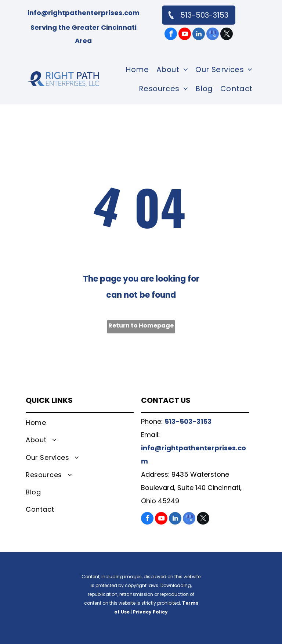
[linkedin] (199, 35)
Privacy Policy (150, 612)
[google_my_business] (213, 35)
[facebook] (171, 35)
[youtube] (185, 35)
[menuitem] (137, 69)
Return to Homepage (141, 325)
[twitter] (227, 35)
